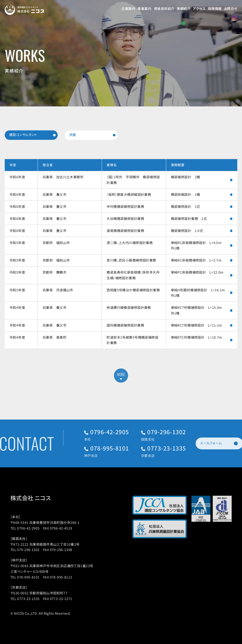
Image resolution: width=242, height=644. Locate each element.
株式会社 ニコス (37, 498)
